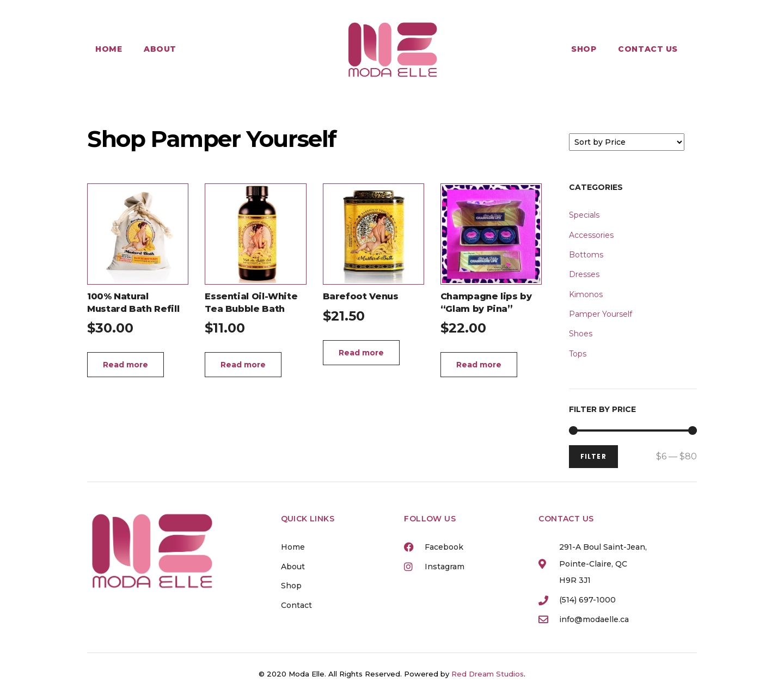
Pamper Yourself (601, 314)
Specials (584, 215)
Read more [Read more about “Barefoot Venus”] (361, 353)
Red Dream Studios (488, 674)
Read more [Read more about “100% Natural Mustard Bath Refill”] (125, 365)
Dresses (584, 274)
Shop (584, 49)
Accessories (591, 235)
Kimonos (586, 294)
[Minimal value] (633, 430)
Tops (578, 354)
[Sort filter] (627, 142)
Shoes (581, 334)
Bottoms (586, 255)
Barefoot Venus (361, 296)
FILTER (593, 456)
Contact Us (648, 49)
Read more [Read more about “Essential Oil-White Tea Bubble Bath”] (243, 365)
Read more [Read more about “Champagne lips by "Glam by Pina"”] (479, 365)
